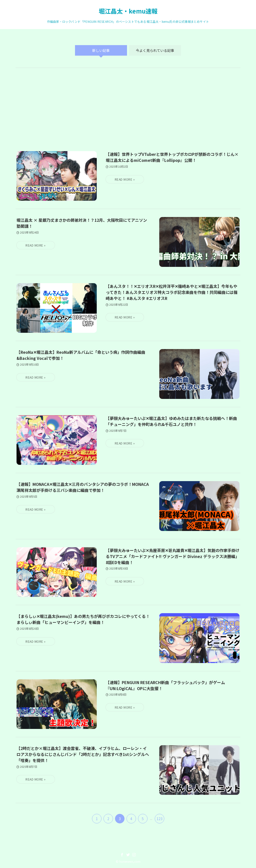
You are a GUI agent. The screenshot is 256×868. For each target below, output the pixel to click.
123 (159, 819)
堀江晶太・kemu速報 (128, 11)
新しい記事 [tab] (101, 50)
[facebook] (122, 855)
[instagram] (134, 855)
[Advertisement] (128, 114)
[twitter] (128, 855)
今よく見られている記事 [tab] (155, 50)
